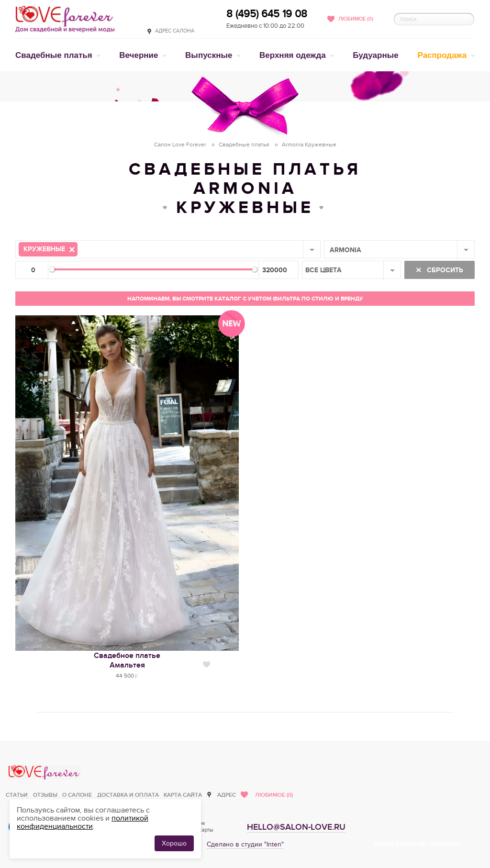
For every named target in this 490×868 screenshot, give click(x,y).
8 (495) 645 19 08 (267, 14)
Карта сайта (183, 795)
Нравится (206, 665)
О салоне (77, 795)
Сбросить (444, 270)
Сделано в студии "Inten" (245, 844)
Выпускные (210, 55)
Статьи (17, 795)
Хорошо (174, 843)
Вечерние (140, 55)
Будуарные (375, 55)
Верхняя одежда (294, 55)
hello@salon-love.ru (296, 827)
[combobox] (168, 249)
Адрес (227, 795)
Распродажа (444, 55)
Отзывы (45, 795)
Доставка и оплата (128, 795)
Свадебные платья (55, 55)
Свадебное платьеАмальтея (127, 660)
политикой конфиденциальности (83, 822)
